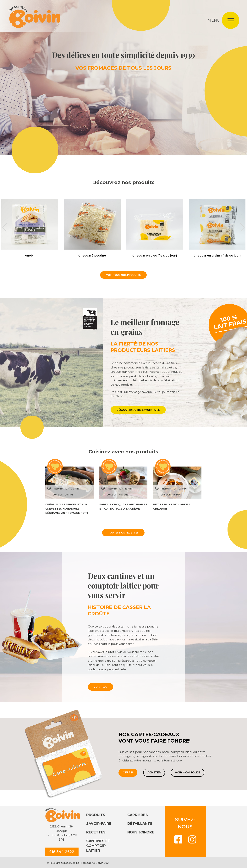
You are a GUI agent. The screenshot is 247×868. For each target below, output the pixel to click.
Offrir (128, 772)
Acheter (154, 772)
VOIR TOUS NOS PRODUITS (123, 275)
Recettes (96, 832)
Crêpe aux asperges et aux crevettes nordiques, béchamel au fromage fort (67, 509)
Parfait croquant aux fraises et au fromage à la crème (123, 507)
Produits (96, 815)
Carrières (138, 815)
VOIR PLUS (101, 687)
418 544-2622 (62, 852)
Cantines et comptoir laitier (98, 846)
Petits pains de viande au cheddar (173, 507)
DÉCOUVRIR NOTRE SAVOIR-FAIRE (138, 410)
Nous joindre (141, 832)
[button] (5, 227)
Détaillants (140, 824)
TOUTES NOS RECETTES (123, 533)
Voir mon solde (188, 772)
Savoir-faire (99, 824)
